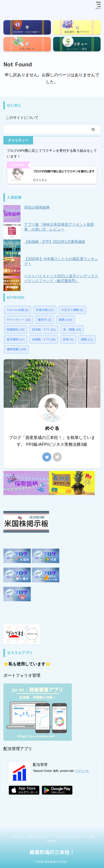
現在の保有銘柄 (37, 207)
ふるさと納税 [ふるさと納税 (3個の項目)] (72, 310)
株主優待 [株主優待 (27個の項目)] (16, 339)
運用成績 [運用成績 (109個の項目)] (16, 349)
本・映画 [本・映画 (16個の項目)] (72, 329)
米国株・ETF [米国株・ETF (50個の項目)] (44, 339)
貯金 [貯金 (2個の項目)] (68, 339)
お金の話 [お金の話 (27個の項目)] (45, 310)
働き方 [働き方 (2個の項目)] (45, 320)
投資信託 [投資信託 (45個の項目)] (16, 329)
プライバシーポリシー (70, 837)
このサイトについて (22, 118)
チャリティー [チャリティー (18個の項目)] (19, 320)
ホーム (16, 837)
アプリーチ (82, 771)
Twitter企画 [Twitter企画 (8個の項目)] (18, 310)
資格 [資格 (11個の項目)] (87, 339)
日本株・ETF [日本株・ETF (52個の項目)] (44, 329)
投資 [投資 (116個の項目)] (65, 320)
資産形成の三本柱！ (52, 852)
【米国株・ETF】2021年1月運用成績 (55, 242)
